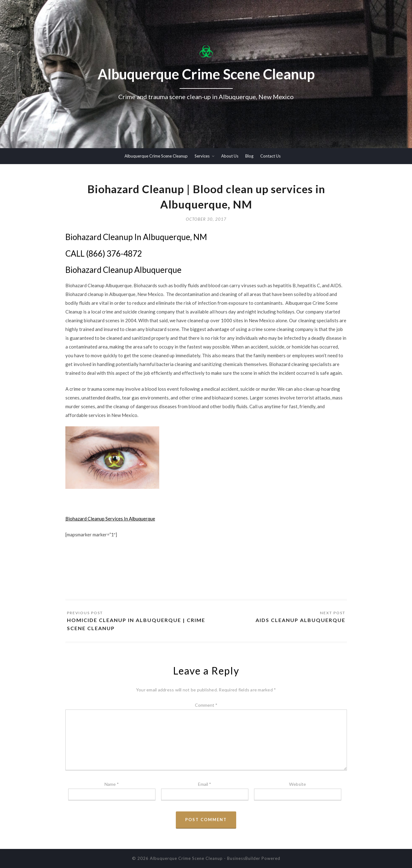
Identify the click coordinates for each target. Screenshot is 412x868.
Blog (249, 156)
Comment (206, 705)
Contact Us (270, 156)
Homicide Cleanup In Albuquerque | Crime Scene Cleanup (136, 624)
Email (205, 784)
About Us (230, 156)
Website (298, 784)
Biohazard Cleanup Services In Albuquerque (110, 519)
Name (112, 784)
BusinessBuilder (244, 858)
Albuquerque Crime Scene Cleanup (156, 156)
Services (202, 156)
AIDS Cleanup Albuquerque (300, 620)
